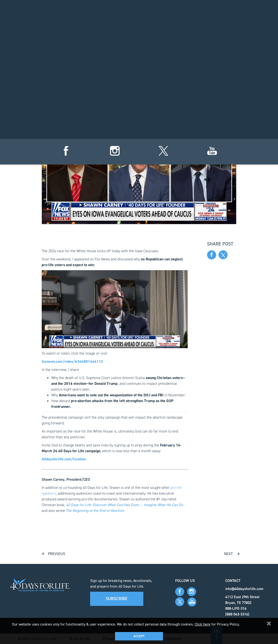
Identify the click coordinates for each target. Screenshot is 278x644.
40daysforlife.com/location (64, 459)
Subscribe (117, 599)
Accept (139, 636)
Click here (203, 624)
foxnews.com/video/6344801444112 (72, 361)
